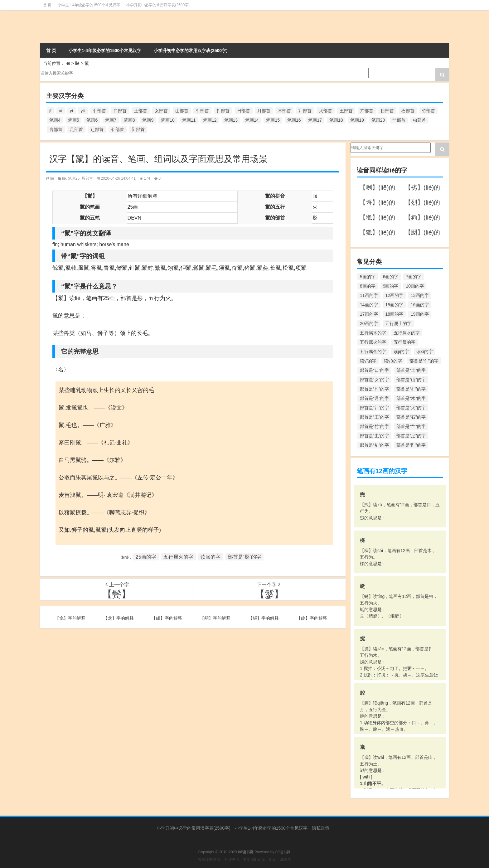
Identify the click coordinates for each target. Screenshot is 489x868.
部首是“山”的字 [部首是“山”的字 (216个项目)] (411, 380)
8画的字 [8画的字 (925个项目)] (368, 286)
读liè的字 (211, 557)
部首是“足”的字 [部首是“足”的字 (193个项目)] (411, 436)
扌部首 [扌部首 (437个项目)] (223, 111)
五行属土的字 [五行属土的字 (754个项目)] (398, 323)
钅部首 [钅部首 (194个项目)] (118, 129)
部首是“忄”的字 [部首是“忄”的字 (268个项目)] (374, 389)
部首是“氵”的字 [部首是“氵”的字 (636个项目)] (374, 408)
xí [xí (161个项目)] (61, 111)
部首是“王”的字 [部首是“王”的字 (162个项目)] (374, 417)
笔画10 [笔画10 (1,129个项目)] (168, 120)
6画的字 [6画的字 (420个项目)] (391, 277)
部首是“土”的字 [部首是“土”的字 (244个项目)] (411, 370)
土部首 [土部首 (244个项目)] (141, 111)
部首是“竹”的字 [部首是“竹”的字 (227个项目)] (374, 426)
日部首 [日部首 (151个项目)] (244, 111)
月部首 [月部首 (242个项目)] (264, 111)
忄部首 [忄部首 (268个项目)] (202, 111)
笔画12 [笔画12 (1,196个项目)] (210, 120)
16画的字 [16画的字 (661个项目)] (420, 305)
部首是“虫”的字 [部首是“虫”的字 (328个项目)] (374, 436)
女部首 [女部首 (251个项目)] (161, 111)
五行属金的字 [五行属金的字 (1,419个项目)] (373, 352)
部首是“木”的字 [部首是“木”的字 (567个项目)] (411, 398)
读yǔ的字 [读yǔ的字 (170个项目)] (393, 361)
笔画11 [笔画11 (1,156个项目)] (189, 120)
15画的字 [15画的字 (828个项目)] (394, 305)
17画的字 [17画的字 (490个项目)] (369, 314)
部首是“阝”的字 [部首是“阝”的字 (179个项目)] (411, 445)
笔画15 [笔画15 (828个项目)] (273, 120)
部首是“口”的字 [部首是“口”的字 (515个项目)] (374, 370)
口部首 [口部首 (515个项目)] (120, 111)
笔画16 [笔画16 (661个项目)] (294, 120)
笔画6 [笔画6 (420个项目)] (92, 120)
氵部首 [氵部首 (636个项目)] (305, 111)
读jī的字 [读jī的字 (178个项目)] (401, 352)
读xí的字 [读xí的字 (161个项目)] (425, 352)
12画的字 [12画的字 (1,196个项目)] (394, 295)
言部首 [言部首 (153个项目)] (56, 129)
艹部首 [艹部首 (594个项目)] (399, 120)
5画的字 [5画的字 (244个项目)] (368, 277)
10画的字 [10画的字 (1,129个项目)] (415, 286)
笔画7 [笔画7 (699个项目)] (111, 120)
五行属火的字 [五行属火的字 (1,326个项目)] (373, 342)
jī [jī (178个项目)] (50, 111)
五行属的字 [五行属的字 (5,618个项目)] (404, 342)
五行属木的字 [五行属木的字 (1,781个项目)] (373, 333)
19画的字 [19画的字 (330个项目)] (420, 314)
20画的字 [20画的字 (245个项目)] (369, 323)
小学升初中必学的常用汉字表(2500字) (158, 5)
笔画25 (74, 178)
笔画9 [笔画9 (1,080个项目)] (148, 120)
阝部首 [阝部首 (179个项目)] (138, 129)
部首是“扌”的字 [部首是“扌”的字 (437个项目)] (411, 389)
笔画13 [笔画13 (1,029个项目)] (231, 120)
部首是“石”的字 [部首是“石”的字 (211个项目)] (411, 417)
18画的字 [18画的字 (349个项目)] (394, 314)
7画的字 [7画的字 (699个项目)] (414, 277)
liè (77, 63)
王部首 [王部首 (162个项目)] (346, 111)
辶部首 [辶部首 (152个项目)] (97, 129)
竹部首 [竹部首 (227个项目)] (428, 111)
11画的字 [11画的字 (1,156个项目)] (369, 295)
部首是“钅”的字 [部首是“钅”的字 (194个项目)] (374, 445)
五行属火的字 (178, 557)
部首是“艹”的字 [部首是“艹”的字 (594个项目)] (411, 426)
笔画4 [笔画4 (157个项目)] (55, 120)
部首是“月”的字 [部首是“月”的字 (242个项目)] (374, 398)
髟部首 (87, 178)
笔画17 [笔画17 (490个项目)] (315, 120)
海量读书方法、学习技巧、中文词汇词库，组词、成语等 (244, 860)
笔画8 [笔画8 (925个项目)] (129, 120)
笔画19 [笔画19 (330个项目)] (357, 120)
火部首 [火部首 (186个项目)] (326, 111)
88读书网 (283, 852)
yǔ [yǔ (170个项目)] (83, 111)
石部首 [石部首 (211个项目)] (408, 111)
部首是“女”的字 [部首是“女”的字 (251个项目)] (374, 380)
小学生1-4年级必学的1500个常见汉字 (89, 5)
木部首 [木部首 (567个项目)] (284, 111)
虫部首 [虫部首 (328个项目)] (419, 120)
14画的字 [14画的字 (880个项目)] (369, 305)
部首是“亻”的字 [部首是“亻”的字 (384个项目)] (424, 361)
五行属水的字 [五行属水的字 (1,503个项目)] (407, 333)
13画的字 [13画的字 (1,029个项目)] (420, 295)
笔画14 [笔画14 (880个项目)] (252, 120)
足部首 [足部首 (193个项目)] (76, 129)
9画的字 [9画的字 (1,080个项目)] (391, 286)
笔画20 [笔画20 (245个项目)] (378, 120)
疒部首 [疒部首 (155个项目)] (367, 111)
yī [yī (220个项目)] (72, 111)
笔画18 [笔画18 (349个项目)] (336, 120)
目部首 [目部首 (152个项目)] (387, 111)
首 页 (47, 5)
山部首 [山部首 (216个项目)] (182, 111)
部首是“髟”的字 (245, 557)
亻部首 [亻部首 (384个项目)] (99, 111)
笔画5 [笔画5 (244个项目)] (74, 120)
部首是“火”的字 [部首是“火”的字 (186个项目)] (411, 408)
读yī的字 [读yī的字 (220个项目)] (368, 361)
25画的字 (146, 557)
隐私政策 (321, 828)
